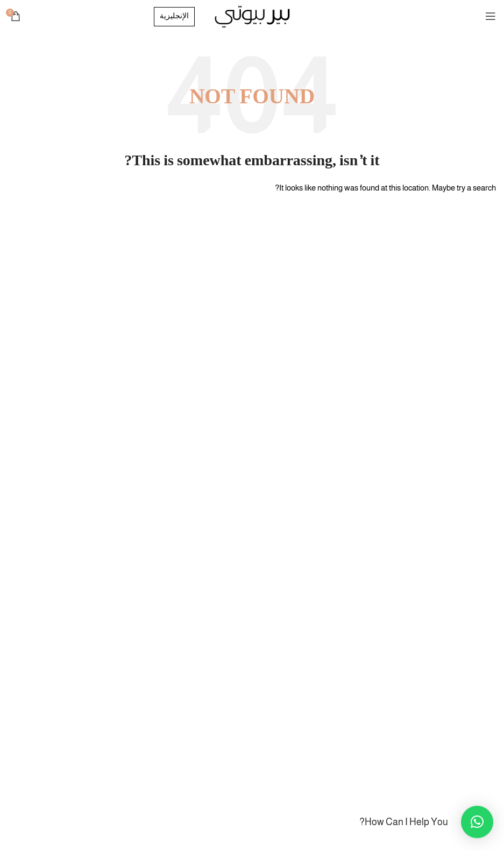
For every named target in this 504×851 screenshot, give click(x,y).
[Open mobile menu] (491, 16)
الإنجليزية (174, 17)
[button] (477, 822)
